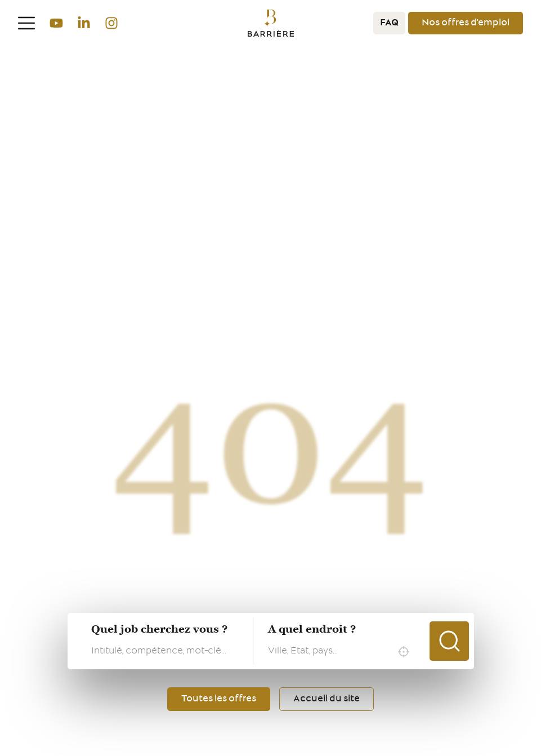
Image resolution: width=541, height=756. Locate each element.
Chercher (449, 641)
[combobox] (342, 652)
